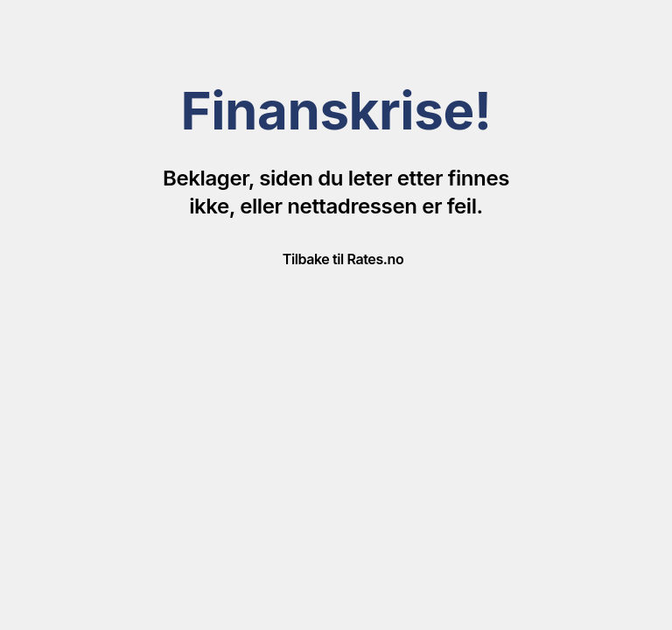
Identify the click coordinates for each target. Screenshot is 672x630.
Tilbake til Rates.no (343, 259)
